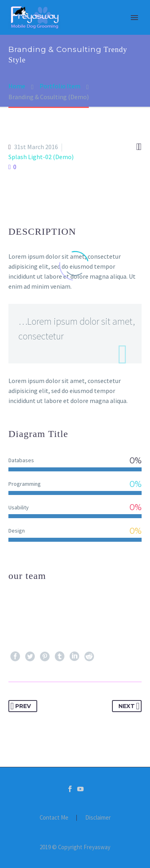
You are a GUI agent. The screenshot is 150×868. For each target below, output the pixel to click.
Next (129, 706)
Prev (21, 706)
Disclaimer (98, 818)
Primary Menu (134, 18)
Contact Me (54, 818)
